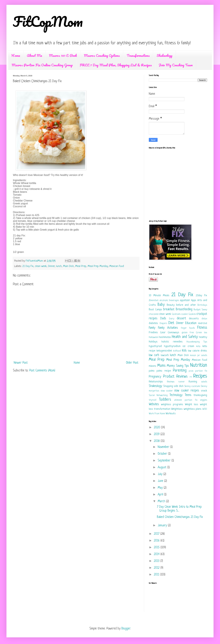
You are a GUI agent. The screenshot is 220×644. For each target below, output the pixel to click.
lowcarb (165, 355)
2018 (157, 441)
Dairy (172, 319)
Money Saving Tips (178, 366)
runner (181, 382)
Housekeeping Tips (197, 342)
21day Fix (201, 295)
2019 (157, 434)
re (191, 377)
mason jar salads (199, 355)
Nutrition (199, 365)
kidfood (177, 351)
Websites (154, 404)
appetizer (185, 300)
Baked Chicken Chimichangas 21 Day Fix (180, 517)
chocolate (154, 314)
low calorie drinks (198, 351)
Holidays (153, 342)
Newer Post (21, 363)
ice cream (188, 346)
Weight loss (192, 404)
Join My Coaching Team (176, 65)
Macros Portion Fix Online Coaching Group (42, 65)
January (163, 526)
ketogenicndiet (164, 351)
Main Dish (68, 266)
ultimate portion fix (186, 400)
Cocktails (176, 314)
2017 (157, 534)
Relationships (156, 382)
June (161, 481)
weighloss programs (172, 404)
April (161, 495)
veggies (204, 400)
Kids (184, 351)
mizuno (152, 366)
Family (152, 328)
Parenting (180, 371)
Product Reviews (175, 377)
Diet (171, 323)
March (162, 501)
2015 (157, 548)
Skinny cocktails (192, 386)
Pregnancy (155, 377)
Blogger (126, 629)
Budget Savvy (200, 310)
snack (204, 391)
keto (198, 346)
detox (204, 319)
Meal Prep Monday (98, 266)
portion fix (201, 371)
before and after (186, 305)
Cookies (192, 314)
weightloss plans (193, 409)
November (164, 447)
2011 (157, 575)
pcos (191, 371)
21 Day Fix (28, 266)
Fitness (202, 328)
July (161, 474)
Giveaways (173, 333)
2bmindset (154, 300)
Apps (194, 300)
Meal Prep (81, 266)
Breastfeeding (184, 310)
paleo (152, 371)
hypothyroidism (172, 346)
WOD (205, 409)
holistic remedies (172, 342)
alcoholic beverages (169, 300)
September (165, 461)
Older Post (132, 363)
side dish (179, 386)
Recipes (200, 376)
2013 (157, 561)
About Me (34, 55)
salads (204, 382)
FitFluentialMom (35, 261)
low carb (154, 355)
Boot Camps (155, 310)
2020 (157, 428)
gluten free (188, 333)
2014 (157, 554)
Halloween (154, 337)
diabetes (153, 323)
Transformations (138, 55)
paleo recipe (164, 371)
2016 (157, 541)
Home (16, 55)
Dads (163, 319)
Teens (188, 395)
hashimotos (165, 337)
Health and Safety (185, 337)
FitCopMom (48, 21)
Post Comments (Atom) (42, 371)
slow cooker (167, 391)
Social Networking (158, 395)
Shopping (168, 386)
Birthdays (202, 305)
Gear (163, 333)
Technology (176, 395)
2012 (157, 568)
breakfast (169, 310)
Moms (161, 366)
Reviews (171, 382)
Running (193, 382)
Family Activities (168, 328)
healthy (203, 337)
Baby (161, 305)
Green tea (201, 333)
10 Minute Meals (159, 295)
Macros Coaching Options (102, 55)
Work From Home (157, 414)
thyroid (153, 400)
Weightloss (177, 409)
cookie (184, 314)
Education (191, 323)
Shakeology (165, 55)
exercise (203, 323)
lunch (59, 266)
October (163, 454)
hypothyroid (155, 346)
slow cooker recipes (187, 391)
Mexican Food (117, 266)
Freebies (153, 333)
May (161, 488)
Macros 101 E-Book (63, 55)
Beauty (171, 305)
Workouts (171, 414)
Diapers (163, 323)
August (162, 468)
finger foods (188, 328)
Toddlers (165, 400)
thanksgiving (200, 395)
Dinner (51, 266)
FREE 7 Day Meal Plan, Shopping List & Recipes (116, 65)
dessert (181, 319)
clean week (41, 266)
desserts (194, 319)
